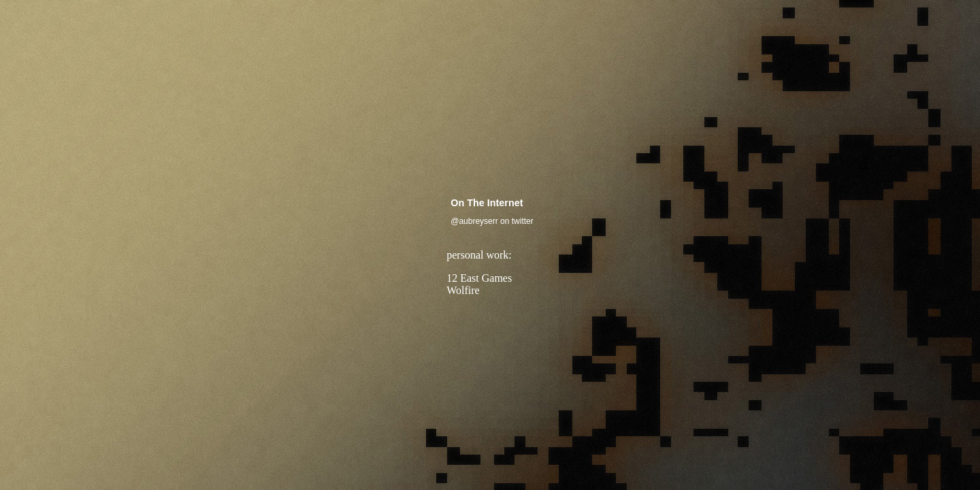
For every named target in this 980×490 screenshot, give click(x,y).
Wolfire (463, 290)
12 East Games (479, 278)
